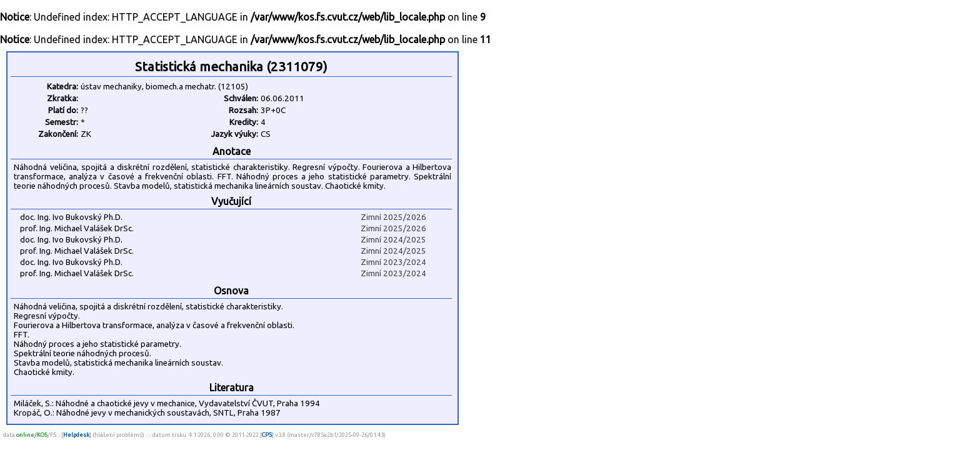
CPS (267, 435)
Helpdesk (76, 435)
